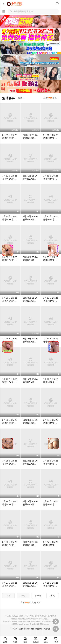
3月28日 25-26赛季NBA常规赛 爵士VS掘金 (30, 423)
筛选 (21, 98)
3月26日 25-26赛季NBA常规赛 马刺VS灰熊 (30, 586)
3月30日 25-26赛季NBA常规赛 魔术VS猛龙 (30, 301)
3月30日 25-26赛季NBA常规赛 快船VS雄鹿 (51, 301)
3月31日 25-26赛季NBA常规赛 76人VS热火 (30, 179)
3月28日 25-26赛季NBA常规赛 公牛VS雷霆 (10, 545)
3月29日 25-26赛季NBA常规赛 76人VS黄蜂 (30, 382)
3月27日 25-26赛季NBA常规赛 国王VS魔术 (10, 586)
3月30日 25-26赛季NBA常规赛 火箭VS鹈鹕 (10, 220)
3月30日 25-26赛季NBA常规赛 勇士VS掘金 (10, 301)
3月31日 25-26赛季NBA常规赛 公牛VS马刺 (10, 179)
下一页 (38, 596)
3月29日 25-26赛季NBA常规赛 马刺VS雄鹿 (10, 382)
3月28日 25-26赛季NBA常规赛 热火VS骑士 (51, 423)
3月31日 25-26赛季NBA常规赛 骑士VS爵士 (51, 179)
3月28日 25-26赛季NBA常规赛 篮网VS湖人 (51, 505)
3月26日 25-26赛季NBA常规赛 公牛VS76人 (51, 586)
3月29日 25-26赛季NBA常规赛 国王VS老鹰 (30, 342)
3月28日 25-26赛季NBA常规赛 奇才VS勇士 (30, 505)
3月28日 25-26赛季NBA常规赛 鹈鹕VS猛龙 (10, 423)
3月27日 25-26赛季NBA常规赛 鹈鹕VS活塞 (30, 545)
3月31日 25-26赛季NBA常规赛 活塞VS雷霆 (10, 138)
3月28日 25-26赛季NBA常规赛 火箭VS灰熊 (51, 464)
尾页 (53, 596)
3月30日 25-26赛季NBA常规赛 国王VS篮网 (51, 260)
